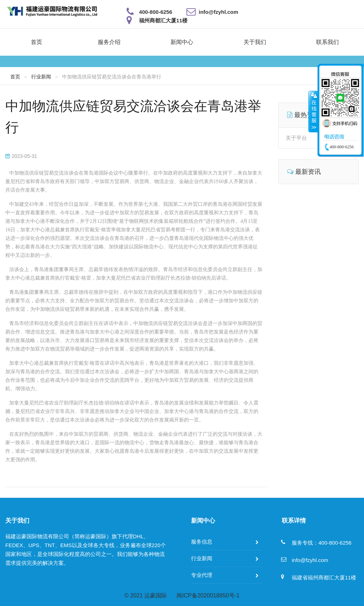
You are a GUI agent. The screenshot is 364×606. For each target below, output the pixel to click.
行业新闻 (41, 77)
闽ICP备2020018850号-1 (208, 596)
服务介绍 (109, 42)
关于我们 (255, 42)
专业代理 (202, 575)
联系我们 (327, 42)
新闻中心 (182, 42)
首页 (37, 42)
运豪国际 (156, 596)
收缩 (313, 111)
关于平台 (296, 138)
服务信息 (202, 542)
